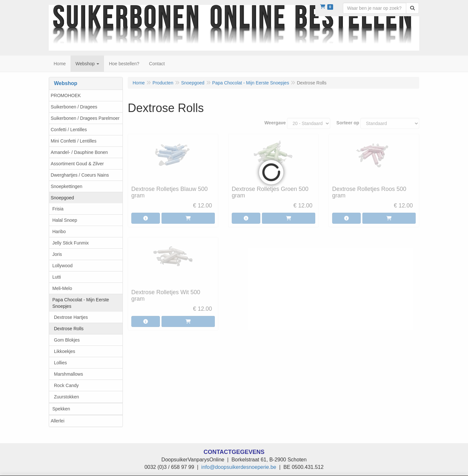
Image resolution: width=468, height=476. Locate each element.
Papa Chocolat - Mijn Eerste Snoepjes (81, 303)
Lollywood (62, 266)
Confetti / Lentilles (69, 130)
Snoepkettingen (66, 186)
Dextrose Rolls (69, 329)
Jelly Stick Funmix (71, 243)
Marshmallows (68, 374)
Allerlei (58, 421)
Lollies (60, 363)
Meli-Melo (62, 288)
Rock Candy (66, 385)
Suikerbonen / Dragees (74, 107)
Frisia (58, 209)
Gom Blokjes (67, 340)
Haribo (59, 232)
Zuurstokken (66, 397)
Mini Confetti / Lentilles (74, 141)
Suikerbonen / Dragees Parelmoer (85, 118)
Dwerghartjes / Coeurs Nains (80, 175)
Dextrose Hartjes (71, 317)
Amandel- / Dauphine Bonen (79, 152)
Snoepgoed (62, 198)
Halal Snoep (65, 220)
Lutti (57, 277)
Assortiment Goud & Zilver (77, 164)
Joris (57, 254)
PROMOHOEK (66, 95)
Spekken (61, 409)
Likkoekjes (65, 351)
